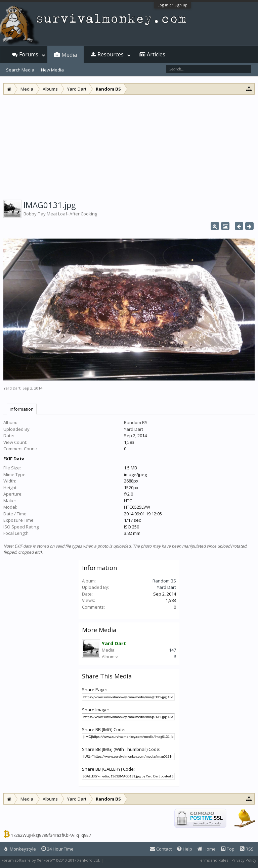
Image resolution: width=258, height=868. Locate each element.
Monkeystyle (20, 849)
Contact (161, 849)
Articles (156, 54)
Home (207, 849)
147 (173, 650)
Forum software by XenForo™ (51, 860)
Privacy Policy (244, 860)
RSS (247, 849)
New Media (52, 70)
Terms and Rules (213, 860)
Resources (111, 54)
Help (185, 849)
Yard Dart (12, 388)
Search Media (20, 70)
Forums (29, 54)
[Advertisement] (129, 145)
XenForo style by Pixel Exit (128, 860)
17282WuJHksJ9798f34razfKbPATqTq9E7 (51, 835)
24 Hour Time (57, 849)
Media (69, 55)
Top (228, 849)
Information (22, 409)
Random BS (136, 422)
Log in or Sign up (173, 5)
